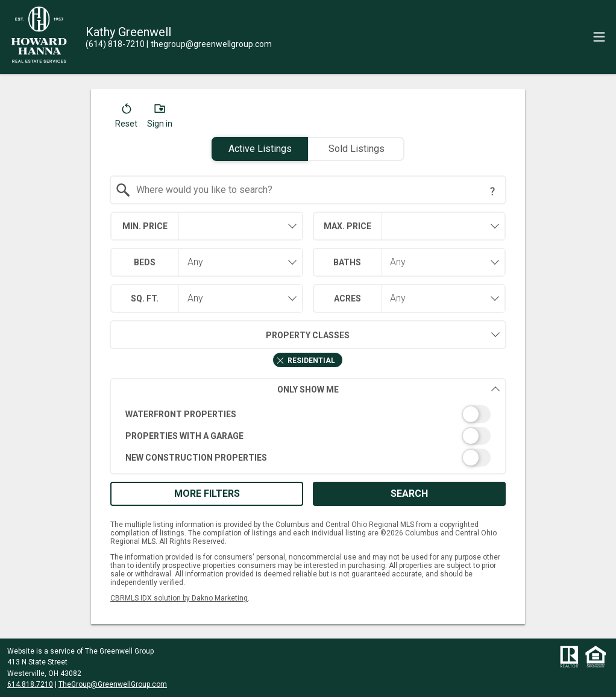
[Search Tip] (492, 191)
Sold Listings (357, 149)
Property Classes (230, 335)
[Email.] (209, 44)
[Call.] (115, 44)
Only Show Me (389, 389)
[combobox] (308, 190)
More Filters (207, 494)
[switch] (308, 414)
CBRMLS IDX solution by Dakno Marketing (179, 598)
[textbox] (316, 190)
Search (409, 494)
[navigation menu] (599, 37)
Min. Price (145, 226)
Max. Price (347, 226)
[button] (126, 118)
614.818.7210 (30, 684)
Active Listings (260, 149)
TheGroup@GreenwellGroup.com (113, 684)
